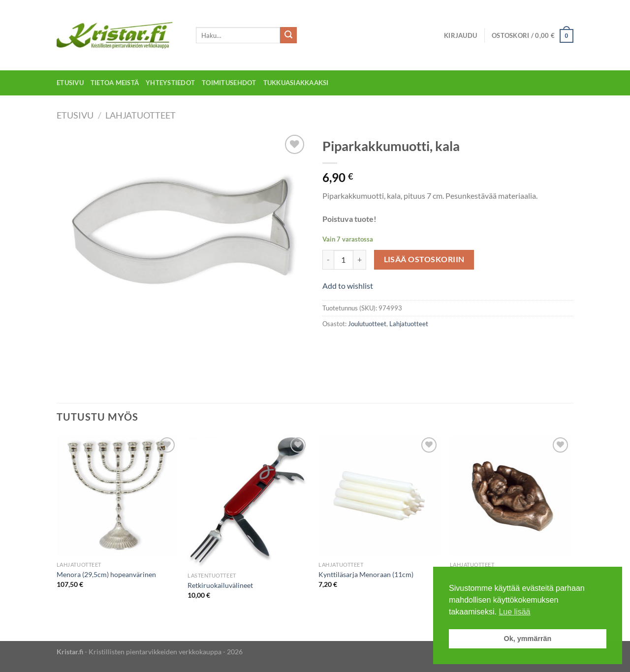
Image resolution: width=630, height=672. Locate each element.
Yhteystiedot (170, 83)
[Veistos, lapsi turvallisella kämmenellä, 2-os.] (511, 496)
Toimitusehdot (229, 83)
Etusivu (70, 83)
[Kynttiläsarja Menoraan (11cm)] (379, 496)
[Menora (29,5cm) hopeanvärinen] (117, 496)
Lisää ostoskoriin (424, 259)
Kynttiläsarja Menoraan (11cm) (366, 574)
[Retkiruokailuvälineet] (248, 501)
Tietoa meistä (115, 83)
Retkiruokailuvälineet (220, 585)
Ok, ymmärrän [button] (528, 639)
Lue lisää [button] (514, 612)
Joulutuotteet (367, 324)
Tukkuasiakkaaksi (296, 83)
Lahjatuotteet (141, 115)
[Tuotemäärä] (344, 260)
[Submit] (288, 35)
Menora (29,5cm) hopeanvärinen (106, 574)
